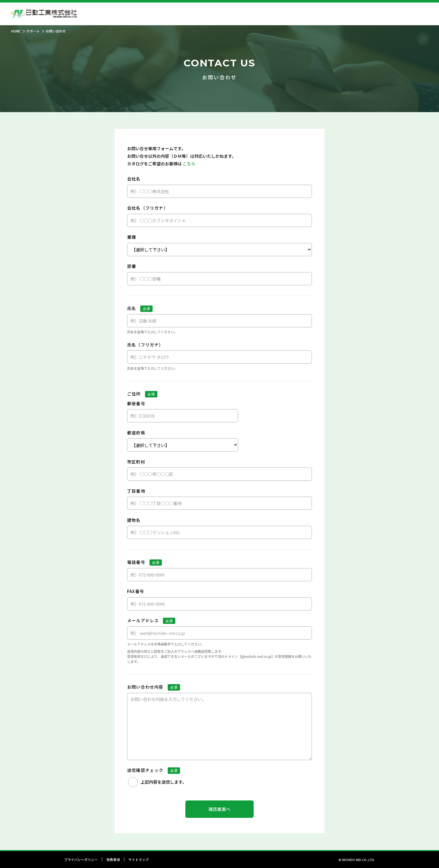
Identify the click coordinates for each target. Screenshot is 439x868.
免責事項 (113, 859)
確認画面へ (220, 809)
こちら (189, 164)
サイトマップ (139, 859)
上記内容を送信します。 (164, 782)
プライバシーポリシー (81, 859)
